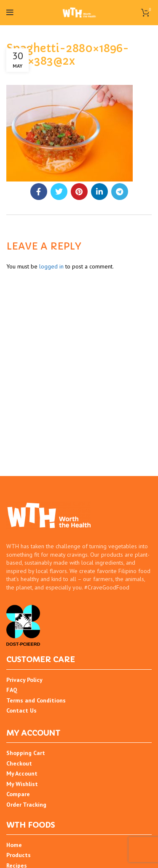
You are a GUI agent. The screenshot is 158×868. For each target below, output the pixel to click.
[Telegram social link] (120, 192)
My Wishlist (22, 784)
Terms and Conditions (36, 700)
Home (14, 845)
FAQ (12, 690)
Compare (18, 794)
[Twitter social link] (59, 192)
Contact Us (21, 710)
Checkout (19, 763)
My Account (22, 773)
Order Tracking (26, 805)
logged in (51, 266)
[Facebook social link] (39, 192)
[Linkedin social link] (99, 192)
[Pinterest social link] (79, 192)
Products (19, 855)
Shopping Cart (26, 753)
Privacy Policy (24, 680)
